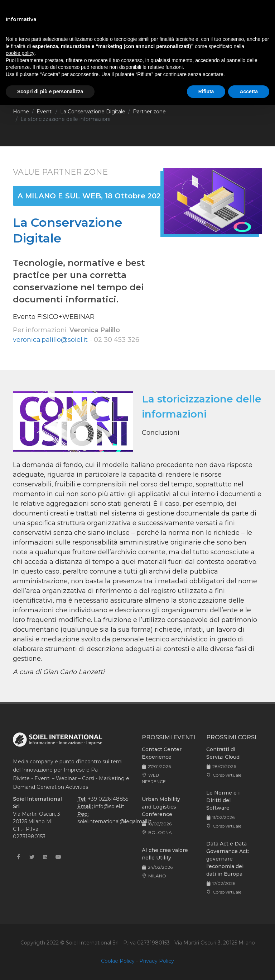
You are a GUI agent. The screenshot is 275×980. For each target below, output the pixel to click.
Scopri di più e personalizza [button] (50, 91)
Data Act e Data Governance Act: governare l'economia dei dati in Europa (228, 859)
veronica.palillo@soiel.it (50, 340)
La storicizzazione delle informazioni (65, 119)
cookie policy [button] (20, 53)
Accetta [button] (249, 91)
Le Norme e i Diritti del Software (223, 800)
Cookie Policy (118, 961)
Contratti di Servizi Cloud (223, 753)
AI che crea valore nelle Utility (165, 854)
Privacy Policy (157, 961)
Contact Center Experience (162, 753)
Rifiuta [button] (206, 91)
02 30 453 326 (117, 340)
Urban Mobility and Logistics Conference (161, 807)
